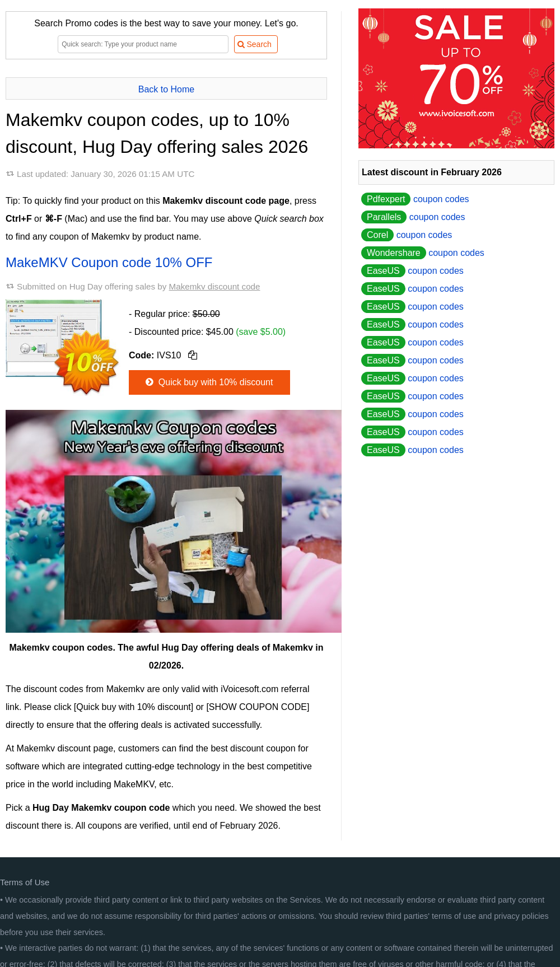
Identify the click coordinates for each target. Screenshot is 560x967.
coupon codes (415, 199)
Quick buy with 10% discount (208, 382)
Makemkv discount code (215, 286)
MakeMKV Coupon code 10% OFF (109, 262)
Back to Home (166, 89)
